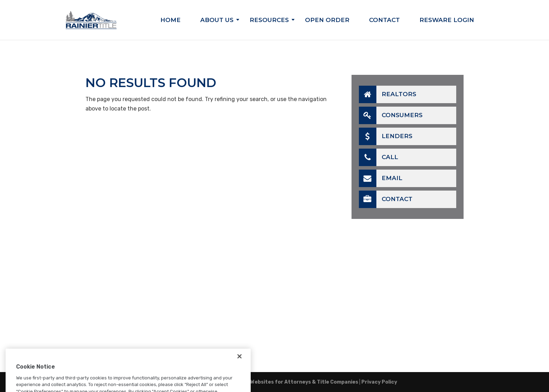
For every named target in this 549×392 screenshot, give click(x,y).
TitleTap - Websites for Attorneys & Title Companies (291, 382)
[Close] (239, 363)
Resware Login (447, 20)
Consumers (391, 115)
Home (171, 20)
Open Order (327, 20)
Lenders (386, 136)
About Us (217, 20)
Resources (269, 20)
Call (378, 157)
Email (381, 178)
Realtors (388, 94)
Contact (384, 20)
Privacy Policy (379, 382)
